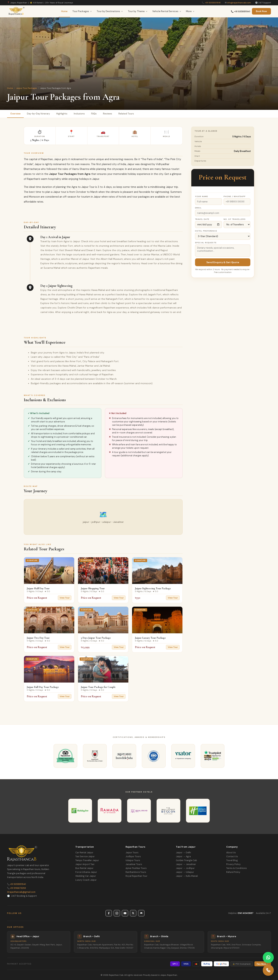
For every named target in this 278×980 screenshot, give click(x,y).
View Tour (65, 598)
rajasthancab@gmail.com (21, 892)
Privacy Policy (233, 864)
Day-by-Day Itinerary (38, 114)
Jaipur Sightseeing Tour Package (153, 588)
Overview (15, 114)
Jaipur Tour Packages (27, 88)
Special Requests (206, 243)
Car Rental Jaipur (84, 853)
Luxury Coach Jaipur (86, 880)
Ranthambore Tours (136, 872)
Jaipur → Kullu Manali (187, 876)
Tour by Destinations (110, 11)
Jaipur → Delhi (183, 853)
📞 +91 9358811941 (241, 12)
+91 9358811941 (213, 3)
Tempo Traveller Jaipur (87, 860)
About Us (231, 853)
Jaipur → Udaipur (185, 872)
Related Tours (126, 114)
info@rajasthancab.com (239, 3)
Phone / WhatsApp (235, 196)
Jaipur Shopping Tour (93, 588)
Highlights (62, 114)
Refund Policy (233, 872)
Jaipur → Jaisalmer (186, 864)
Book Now (261, 11)
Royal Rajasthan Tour (136, 876)
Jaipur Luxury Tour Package (150, 638)
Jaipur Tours (132, 853)
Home (64, 11)
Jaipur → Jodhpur (185, 868)
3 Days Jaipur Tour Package (96, 638)
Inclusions (79, 114)
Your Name (202, 196)
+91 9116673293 (16, 888)
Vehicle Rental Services (167, 11)
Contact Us (232, 857)
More (190, 11)
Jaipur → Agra (183, 857)
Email (198, 208)
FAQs (94, 114)
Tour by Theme (138, 11)
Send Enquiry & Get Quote (223, 262)
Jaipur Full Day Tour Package (43, 687)
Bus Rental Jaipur (84, 868)
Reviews (108, 114)
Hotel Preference (206, 231)
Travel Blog (232, 860)
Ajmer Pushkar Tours (136, 868)
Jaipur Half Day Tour (38, 588)
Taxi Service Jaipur (85, 857)
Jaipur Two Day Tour (38, 638)
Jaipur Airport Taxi (85, 864)
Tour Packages (82, 11)
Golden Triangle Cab (186, 860)
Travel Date (202, 219)
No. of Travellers (235, 219)
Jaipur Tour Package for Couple (98, 687)
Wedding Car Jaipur (86, 876)
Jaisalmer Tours (134, 864)
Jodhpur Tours (133, 857)
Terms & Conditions (237, 868)
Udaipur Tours (133, 860)
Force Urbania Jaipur (86, 872)
